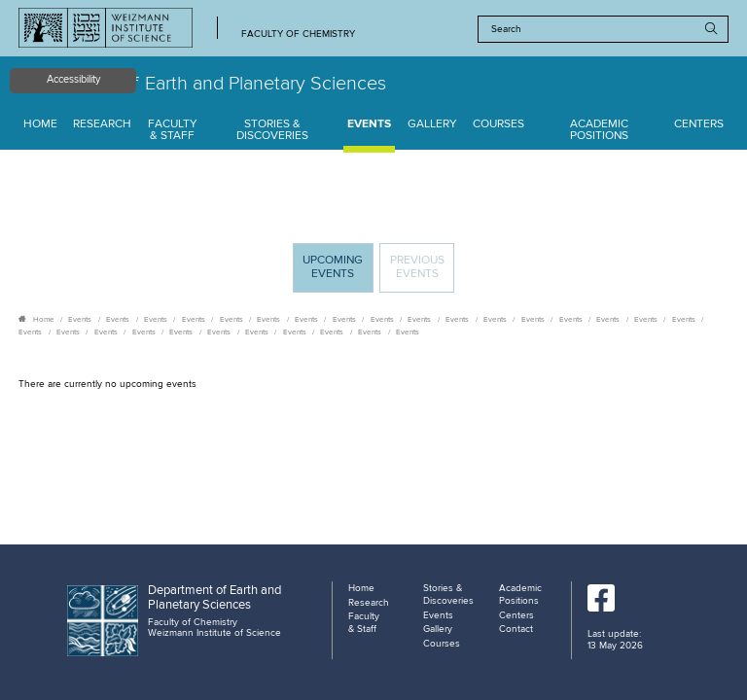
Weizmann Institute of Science (214, 633)
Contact (516, 629)
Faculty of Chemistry (298, 35)
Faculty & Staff (173, 131)
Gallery (432, 124)
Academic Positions (599, 131)
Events (369, 124)
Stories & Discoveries (272, 131)
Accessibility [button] (73, 80)
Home (40, 124)
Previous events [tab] (417, 267)
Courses (498, 124)
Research (102, 124)
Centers (699, 124)
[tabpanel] (373, 385)
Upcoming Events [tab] (338, 273)
